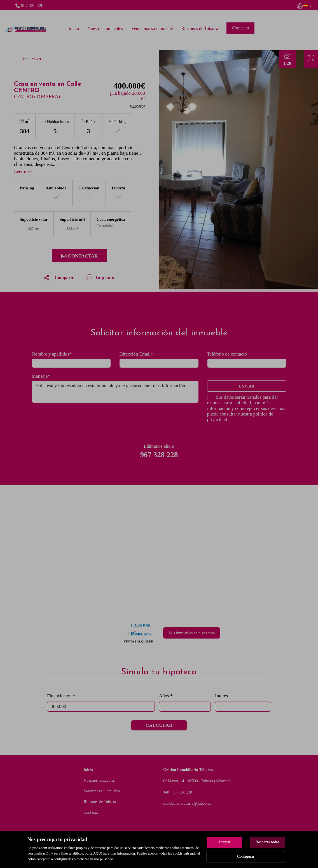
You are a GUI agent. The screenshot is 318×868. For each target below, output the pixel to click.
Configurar (246, 856)
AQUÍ (98, 853)
